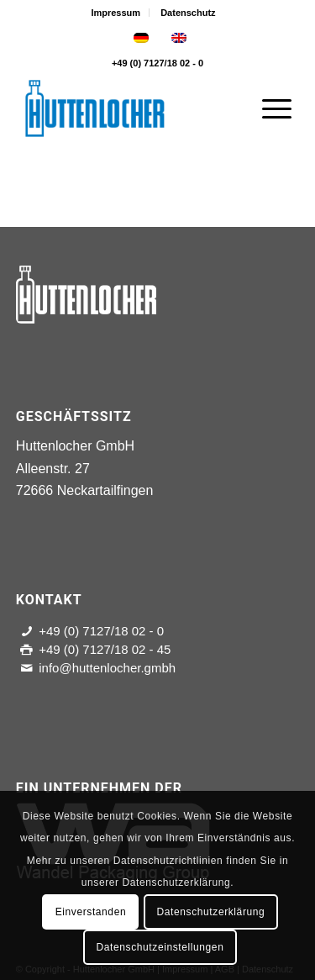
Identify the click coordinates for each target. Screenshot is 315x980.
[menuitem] (116, 13)
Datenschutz (188, 13)
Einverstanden (91, 912)
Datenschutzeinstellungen (160, 947)
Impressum (115, 13)
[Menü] (268, 108)
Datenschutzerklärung (211, 912)
